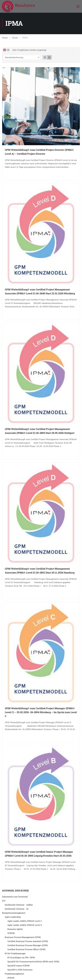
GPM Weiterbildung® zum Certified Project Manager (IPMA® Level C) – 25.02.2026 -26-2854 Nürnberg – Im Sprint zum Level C (41, 713)
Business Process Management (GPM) (23, 938)
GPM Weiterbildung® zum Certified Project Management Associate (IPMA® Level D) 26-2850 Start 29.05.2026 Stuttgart (40, 432)
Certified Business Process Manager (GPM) (28, 946)
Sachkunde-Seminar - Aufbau (19, 906)
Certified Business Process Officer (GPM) (26, 950)
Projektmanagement (14, 974)
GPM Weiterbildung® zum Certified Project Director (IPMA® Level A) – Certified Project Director (39, 153)
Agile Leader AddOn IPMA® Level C (25, 922)
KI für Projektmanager (15, 954)
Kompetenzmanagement (14, 914)
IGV (4, 901)
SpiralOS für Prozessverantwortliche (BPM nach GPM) (33, 962)
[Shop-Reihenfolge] (22, 58)
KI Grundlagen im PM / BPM (21, 958)
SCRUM (11, 934)
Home (5, 38)
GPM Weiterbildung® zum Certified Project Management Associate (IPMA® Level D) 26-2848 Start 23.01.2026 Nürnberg (40, 292)
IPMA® (11, 979)
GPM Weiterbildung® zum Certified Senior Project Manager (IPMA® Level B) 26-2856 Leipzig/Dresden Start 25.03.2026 (39, 854)
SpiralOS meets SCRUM (19, 966)
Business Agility (15, 930)
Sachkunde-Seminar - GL (17, 910)
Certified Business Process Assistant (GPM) (28, 942)
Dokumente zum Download (15, 897)
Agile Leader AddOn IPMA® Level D (25, 926)
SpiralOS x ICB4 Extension (20, 970)
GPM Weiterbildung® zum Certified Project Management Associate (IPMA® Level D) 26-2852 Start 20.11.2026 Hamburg (40, 571)
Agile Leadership (13, 918)
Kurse (15, 38)
